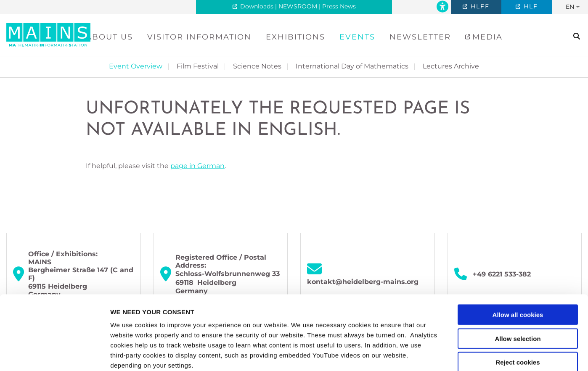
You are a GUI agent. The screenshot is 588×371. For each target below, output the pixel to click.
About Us (109, 37)
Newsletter (420, 37)
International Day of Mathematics (352, 66)
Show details (441, 354)
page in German (197, 166)
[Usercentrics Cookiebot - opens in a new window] (54, 355)
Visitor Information (199, 37)
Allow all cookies (518, 241)
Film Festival (198, 66)
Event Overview (136, 66)
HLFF (479, 6)
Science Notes (257, 66)
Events (357, 37)
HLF (530, 6)
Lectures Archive (451, 66)
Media (486, 37)
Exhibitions (295, 37)
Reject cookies (518, 288)
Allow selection (518, 264)
